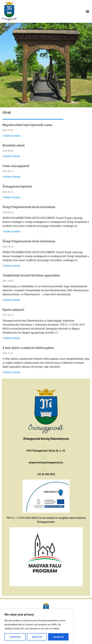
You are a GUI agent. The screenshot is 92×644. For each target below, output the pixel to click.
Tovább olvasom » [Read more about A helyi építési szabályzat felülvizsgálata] (12, 372)
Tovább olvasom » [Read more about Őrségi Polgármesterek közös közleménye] (12, 232)
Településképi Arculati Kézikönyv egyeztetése (31, 275)
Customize (15, 637)
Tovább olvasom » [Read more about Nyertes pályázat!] (12, 338)
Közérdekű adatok (14, 145)
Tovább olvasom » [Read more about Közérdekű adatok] (12, 156)
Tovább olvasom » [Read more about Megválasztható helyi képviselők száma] (12, 136)
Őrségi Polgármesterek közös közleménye (29, 207)
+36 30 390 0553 (46, 474)
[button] (88, 11)
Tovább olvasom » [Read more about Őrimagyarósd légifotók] (12, 197)
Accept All (58, 637)
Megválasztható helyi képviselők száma (27, 125)
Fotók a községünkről (16, 166)
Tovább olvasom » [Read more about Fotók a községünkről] (12, 177)
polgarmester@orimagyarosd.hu (46, 462)
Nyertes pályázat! (13, 310)
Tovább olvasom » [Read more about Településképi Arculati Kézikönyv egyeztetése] (12, 300)
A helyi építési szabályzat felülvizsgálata (28, 348)
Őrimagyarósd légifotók (17, 187)
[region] (37, 627)
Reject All (37, 637)
